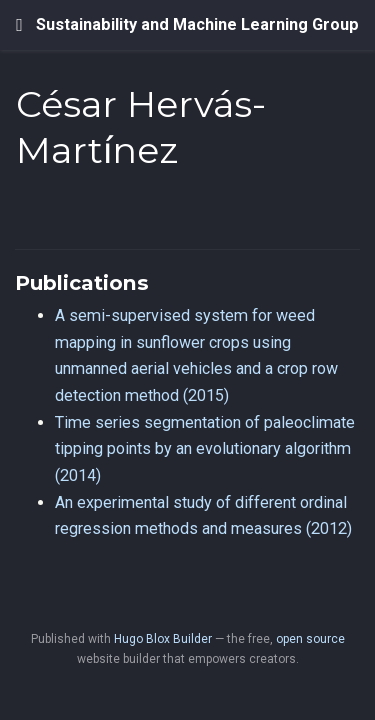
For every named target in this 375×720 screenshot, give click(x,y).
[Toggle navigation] (19, 25)
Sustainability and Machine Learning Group (197, 24)
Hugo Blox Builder (163, 639)
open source (310, 639)
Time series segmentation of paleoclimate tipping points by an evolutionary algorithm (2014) (205, 449)
